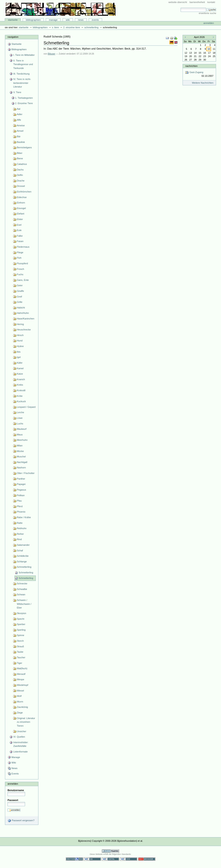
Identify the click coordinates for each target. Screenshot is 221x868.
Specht (21, 619)
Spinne (21, 635)
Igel (19, 357)
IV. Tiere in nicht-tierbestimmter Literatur (22, 83)
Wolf (19, 696)
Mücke (20, 451)
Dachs (20, 170)
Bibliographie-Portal (61, 9)
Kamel (20, 368)
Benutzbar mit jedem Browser (147, 859)
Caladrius (22, 164)
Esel (19, 225)
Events (95, 20)
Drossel (21, 186)
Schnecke (22, 583)
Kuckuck (21, 401)
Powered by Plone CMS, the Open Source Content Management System (110, 851)
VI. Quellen (19, 737)
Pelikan (21, 495)
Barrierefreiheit (197, 2)
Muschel (21, 457)
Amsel (20, 131)
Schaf (20, 551)
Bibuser (51, 54)
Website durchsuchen (181, 8)
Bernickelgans (24, 147)
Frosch (21, 269)
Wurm (20, 702)
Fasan (20, 241)
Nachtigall (22, 462)
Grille (20, 302)
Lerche (21, 412)
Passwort (13, 800)
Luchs (20, 424)
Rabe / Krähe (24, 517)
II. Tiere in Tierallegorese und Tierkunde (23, 64)
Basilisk (21, 142)
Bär (19, 136)
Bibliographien (33, 20)
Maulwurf (22, 429)
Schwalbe (22, 589)
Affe (19, 120)
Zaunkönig (22, 707)
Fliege (20, 252)
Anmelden (208, 23)
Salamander (23, 545)
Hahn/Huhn (23, 313)
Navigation (13, 37)
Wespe (21, 679)
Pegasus (21, 490)
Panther (21, 479)
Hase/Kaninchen (26, 319)
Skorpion (22, 613)
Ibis (19, 352)
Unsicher (22, 731)
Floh (19, 258)
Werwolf (21, 674)
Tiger (20, 663)
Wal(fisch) (22, 668)
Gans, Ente (23, 280)
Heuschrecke (24, 330)
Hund (20, 341)
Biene (20, 158)
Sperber (21, 624)
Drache (21, 181)
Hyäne (20, 346)
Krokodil (21, 390)
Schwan (21, 594)
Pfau (19, 501)
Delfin (20, 175)
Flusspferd (22, 263)
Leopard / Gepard (26, 407)
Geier (20, 285)
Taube (20, 652)
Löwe (20, 418)
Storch (20, 641)
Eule (19, 230)
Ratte (20, 523)
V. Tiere (55, 27)
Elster (20, 219)
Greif (19, 297)
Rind (19, 539)
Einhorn (21, 203)
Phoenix (21, 512)
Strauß (20, 646)
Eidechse (22, 197)
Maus (20, 435)
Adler (20, 114)
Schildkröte (23, 556)
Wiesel (20, 691)
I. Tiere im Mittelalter (24, 55)
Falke (20, 236)
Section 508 (74, 859)
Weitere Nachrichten (203, 83)
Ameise (21, 125)
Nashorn (21, 468)
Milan (20, 446)
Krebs (20, 385)
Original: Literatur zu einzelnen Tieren (26, 722)
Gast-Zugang (199, 74)
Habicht (21, 308)
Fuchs (20, 274)
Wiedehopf (23, 685)
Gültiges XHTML (110, 859)
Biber (20, 153)
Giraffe (20, 291)
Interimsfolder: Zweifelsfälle (21, 744)
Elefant (21, 214)
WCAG (92, 859)
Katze (20, 374)
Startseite (13, 20)
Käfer (20, 363)
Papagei (21, 484)
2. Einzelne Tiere (72, 27)
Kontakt (211, 2)
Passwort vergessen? (21, 821)
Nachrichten (191, 66)
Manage (53, 20)
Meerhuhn (22, 440)
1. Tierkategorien (24, 98)
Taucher (21, 657)
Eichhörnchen (24, 192)
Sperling (21, 630)
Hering (20, 324)
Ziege (20, 713)
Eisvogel (21, 208)
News (81, 20)
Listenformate (20, 752)
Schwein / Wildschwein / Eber (24, 604)
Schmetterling (92, 27)
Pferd (20, 506)
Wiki (68, 20)
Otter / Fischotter (26, 473)
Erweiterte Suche (208, 13)
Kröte (20, 396)
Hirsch (20, 335)
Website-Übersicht (178, 2)
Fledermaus (23, 247)
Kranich (21, 379)
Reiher (20, 534)
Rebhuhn (22, 528)
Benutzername (16, 790)
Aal (19, 109)
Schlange (22, 561)
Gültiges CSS (129, 859)
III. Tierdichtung (21, 74)
